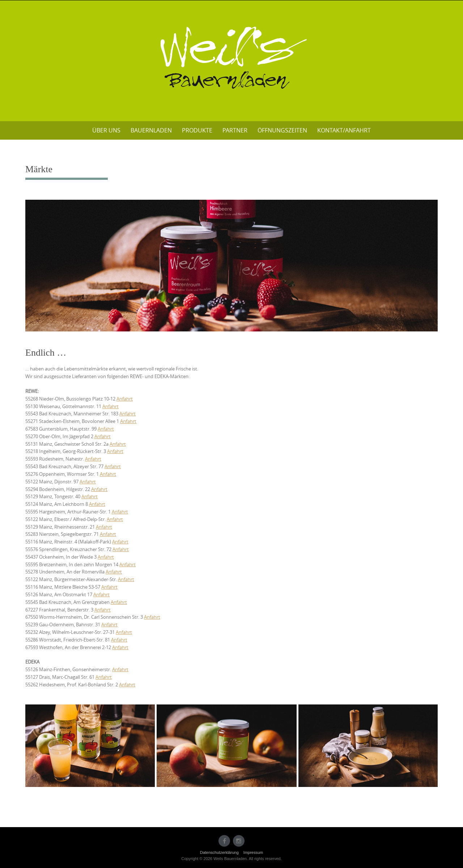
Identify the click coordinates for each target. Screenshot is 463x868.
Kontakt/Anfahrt (344, 130)
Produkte (197, 130)
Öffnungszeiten (282, 130)
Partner (235, 130)
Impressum (253, 852)
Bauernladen (151, 130)
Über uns (106, 130)
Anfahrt (125, 399)
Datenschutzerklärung (219, 852)
